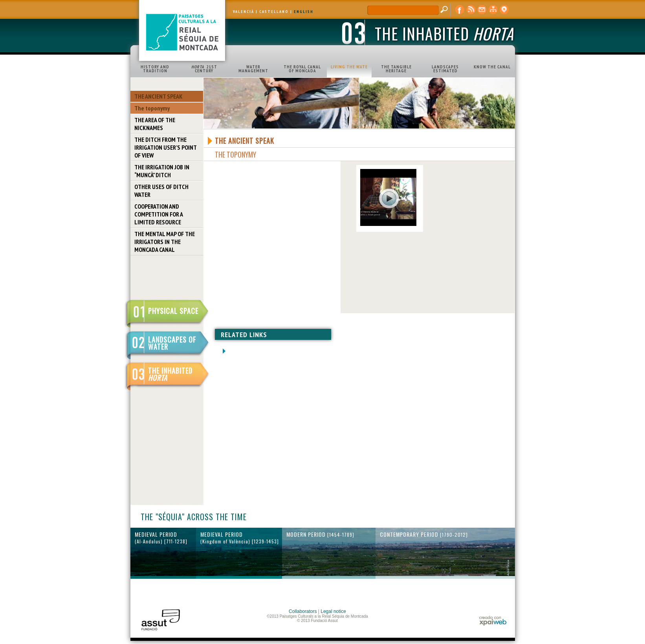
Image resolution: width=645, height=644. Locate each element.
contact (482, 10)
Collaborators (303, 611)
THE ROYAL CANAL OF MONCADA (302, 69)
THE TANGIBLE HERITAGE (396, 69)
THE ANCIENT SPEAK (159, 96)
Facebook (460, 10)
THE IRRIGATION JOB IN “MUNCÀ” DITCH (162, 171)
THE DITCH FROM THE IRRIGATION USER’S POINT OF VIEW (166, 147)
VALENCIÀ (244, 12)
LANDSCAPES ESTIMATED (445, 69)
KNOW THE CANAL (492, 67)
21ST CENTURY (204, 69)
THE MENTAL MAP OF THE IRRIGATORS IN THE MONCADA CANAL (165, 242)
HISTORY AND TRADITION (155, 69)
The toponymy (152, 108)
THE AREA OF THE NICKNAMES (155, 124)
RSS (471, 10)
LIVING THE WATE (349, 67)
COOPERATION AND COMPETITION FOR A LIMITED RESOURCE (159, 214)
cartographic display (504, 10)
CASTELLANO (274, 12)
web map (493, 10)
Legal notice (333, 611)
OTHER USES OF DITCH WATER (161, 191)
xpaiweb (493, 621)
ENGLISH (304, 12)
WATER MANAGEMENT (253, 69)
